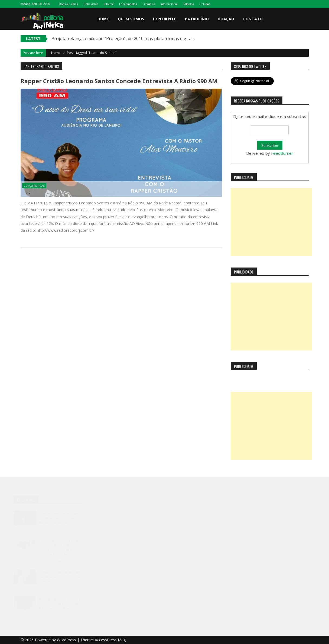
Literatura (149, 4)
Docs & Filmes (68, 4)
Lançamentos (128, 4)
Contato (253, 19)
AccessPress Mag (110, 640)
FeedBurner (282, 153)
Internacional (169, 4)
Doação (226, 19)
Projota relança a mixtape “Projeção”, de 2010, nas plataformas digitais (123, 38)
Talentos (189, 4)
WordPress (67, 640)
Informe (109, 4)
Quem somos (131, 19)
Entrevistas (91, 4)
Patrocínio (197, 19)
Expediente (164, 19)
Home (103, 19)
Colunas (205, 4)
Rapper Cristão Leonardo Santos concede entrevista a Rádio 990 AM (119, 81)
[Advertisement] (271, 222)
